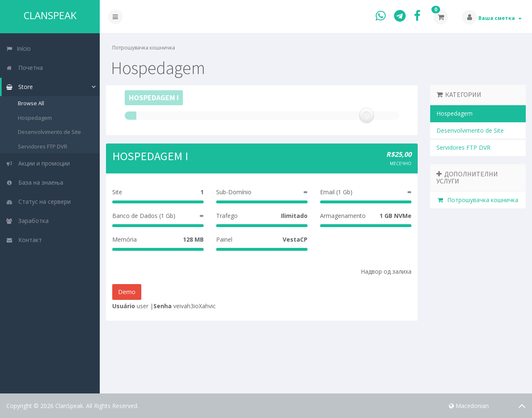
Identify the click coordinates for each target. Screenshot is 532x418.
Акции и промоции (38, 163)
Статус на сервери (38, 202)
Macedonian (469, 406)
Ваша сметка (500, 18)
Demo (127, 292)
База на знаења (34, 182)
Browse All (31, 103)
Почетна (24, 68)
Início (18, 48)
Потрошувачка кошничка (477, 200)
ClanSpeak (50, 15)
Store (19, 87)
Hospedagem (35, 118)
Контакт (24, 240)
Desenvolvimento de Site (49, 132)
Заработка (27, 221)
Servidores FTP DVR (43, 146)
